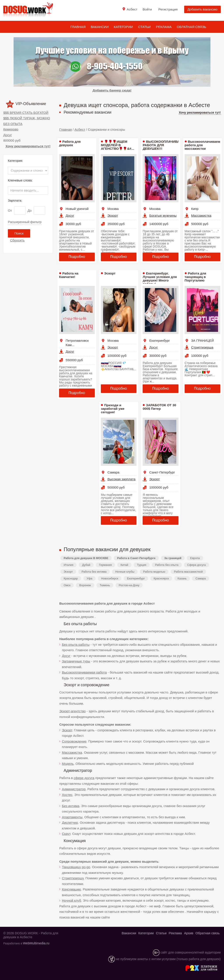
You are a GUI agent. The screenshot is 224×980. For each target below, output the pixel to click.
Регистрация (168, 9)
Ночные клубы (125, 572)
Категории (123, 27)
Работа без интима (94, 572)
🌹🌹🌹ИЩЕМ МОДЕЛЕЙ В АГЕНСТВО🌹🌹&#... (117, 145)
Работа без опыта (167, 565)
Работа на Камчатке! (69, 275)
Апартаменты (72, 817)
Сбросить (17, 240)
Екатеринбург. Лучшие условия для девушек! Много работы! (160, 279)
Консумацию (71, 889)
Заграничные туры (76, 661)
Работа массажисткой (188, 572)
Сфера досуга (197, 565)
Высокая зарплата (121, 479)
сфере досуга (84, 778)
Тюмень (105, 585)
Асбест (80, 129)
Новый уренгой (77, 209)
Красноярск (161, 578)
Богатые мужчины (163, 216)
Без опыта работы (76, 645)
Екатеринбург (159, 340)
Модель (68, 764)
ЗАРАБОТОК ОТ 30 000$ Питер (159, 407)
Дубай (86, 565)
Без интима (71, 806)
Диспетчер (70, 823)
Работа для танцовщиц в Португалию (195, 277)
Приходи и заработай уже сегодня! (113, 409)
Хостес (67, 795)
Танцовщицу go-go (76, 867)
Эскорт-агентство (73, 711)
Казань (182, 578)
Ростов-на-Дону (129, 585)
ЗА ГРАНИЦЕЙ (203, 340)
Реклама (164, 27)
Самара (113, 472)
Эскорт (113, 216)
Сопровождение (74, 741)
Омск (67, 585)
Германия (105, 565)
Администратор (74, 789)
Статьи (145, 27)
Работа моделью (154, 572)
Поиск (19, 233)
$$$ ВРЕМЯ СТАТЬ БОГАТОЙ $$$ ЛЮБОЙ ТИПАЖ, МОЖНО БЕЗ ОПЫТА (27, 118)
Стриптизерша (202, 347)
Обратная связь (191, 27)
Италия (68, 565)
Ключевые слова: (20, 180)
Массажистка (201, 216)
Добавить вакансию (202, 9)
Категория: (15, 161)
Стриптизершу (73, 878)
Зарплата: (15, 201)
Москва (113, 209)
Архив (189, 933)
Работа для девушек (70, 143)
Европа (195, 558)
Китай (124, 565)
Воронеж (85, 585)
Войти (147, 9)
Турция (142, 565)
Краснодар (71, 578)
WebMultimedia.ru (36, 943)
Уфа (89, 578)
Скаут (66, 834)
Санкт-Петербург (162, 472)
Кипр (195, 209)
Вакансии (100, 27)
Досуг (8, 135)
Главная (78, 27)
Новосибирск (110, 578)
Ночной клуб (72, 900)
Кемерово (11, 129)
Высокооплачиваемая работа (84, 672)
